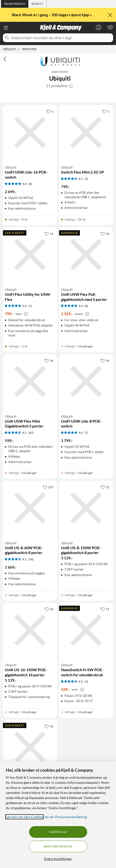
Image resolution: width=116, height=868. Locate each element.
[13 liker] (49, 726)
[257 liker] (48, 487)
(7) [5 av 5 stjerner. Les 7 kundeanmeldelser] (86, 433)
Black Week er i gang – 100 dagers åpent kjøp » (52, 15)
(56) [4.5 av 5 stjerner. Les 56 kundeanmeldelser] (31, 559)
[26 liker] (49, 360)
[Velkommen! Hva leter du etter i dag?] (61, 38)
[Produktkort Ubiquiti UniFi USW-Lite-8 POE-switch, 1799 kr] (86, 411)
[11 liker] (49, 234)
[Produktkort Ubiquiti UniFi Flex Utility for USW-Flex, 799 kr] (30, 285)
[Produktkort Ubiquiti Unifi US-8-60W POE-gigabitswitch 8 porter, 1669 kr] (30, 536)
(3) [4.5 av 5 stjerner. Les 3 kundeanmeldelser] (86, 179)
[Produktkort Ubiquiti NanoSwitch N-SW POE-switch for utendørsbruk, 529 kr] (86, 655)
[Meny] (6, 28)
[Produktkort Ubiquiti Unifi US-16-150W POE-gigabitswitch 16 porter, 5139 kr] (30, 655)
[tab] (15, 4)
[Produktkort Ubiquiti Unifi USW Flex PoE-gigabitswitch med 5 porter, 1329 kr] (86, 285)
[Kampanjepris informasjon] (26, 314)
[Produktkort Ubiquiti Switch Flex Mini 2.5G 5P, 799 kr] (86, 160)
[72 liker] (105, 487)
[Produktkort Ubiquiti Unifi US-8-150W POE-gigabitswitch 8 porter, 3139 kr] (86, 536)
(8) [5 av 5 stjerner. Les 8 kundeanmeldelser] (30, 184)
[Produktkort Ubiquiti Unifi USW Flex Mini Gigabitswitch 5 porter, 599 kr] (30, 411)
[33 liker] (49, 609)
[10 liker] (105, 360)
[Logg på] (99, 27)
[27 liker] (105, 609)
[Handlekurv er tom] (110, 27)
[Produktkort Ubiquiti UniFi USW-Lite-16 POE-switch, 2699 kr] (30, 160)
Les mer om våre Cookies (24, 817)
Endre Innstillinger (58, 859)
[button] (71, 86)
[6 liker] (50, 111)
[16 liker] (105, 234)
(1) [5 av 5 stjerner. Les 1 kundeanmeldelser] (30, 306)
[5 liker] (106, 111)
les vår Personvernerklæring (66, 817)
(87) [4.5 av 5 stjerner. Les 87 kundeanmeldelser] (31, 433)
